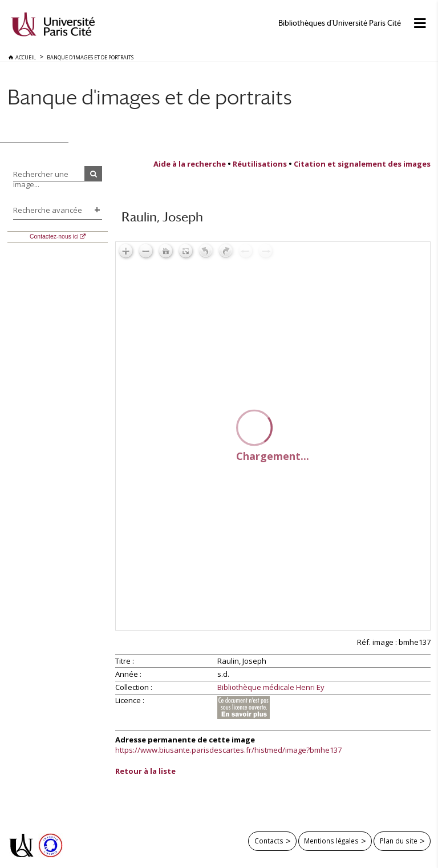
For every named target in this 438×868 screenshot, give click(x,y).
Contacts (269, 841)
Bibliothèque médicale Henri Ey (271, 688)
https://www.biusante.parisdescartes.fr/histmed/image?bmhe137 (228, 750)
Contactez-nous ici (54, 237)
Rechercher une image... (41, 179)
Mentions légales (331, 841)
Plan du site (399, 841)
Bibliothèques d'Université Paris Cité (340, 23)
